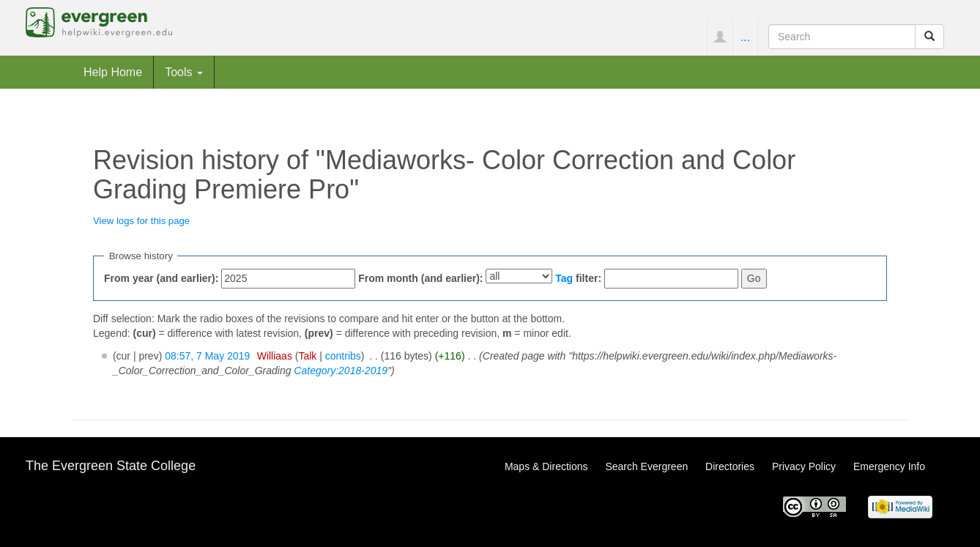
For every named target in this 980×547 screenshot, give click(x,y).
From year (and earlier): (161, 278)
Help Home (113, 72)
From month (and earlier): (420, 278)
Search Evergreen (646, 466)
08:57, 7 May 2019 (207, 356)
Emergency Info (889, 466)
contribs (343, 356)
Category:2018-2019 (341, 371)
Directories (730, 466)
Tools (184, 72)
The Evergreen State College (111, 466)
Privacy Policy (804, 466)
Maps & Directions (546, 466)
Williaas (275, 356)
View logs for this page (141, 221)
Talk (307, 356)
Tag (564, 278)
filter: (578, 278)
